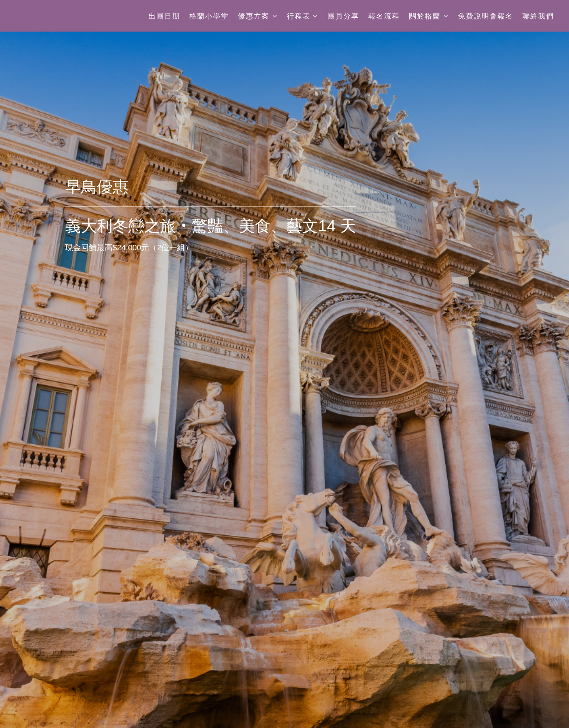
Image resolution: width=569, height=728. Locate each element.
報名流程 (383, 16)
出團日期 (163, 16)
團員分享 (342, 16)
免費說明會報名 (484, 16)
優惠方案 (256, 16)
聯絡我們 (537, 16)
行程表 (301, 16)
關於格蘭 (428, 16)
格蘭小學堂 (208, 16)
